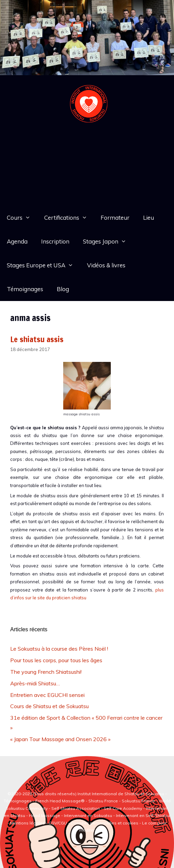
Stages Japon (108, 241)
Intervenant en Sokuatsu (89, 815)
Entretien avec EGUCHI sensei (47, 695)
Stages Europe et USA (43, 265)
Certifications (69, 218)
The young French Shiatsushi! (46, 672)
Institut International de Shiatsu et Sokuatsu (121, 794)
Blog (63, 289)
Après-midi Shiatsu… (35, 683)
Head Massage (45, 815)
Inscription (55, 241)
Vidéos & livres (106, 265)
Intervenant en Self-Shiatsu (143, 815)
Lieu (149, 218)
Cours (22, 218)
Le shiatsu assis (37, 339)
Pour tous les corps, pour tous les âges (56, 660)
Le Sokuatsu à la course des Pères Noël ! (59, 649)
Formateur (115, 218)
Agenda (17, 241)
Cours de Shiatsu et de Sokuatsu (49, 706)
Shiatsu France (103, 801)
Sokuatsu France (138, 801)
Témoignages (25, 289)
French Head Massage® (60, 801)
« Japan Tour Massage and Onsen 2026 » (60, 739)
